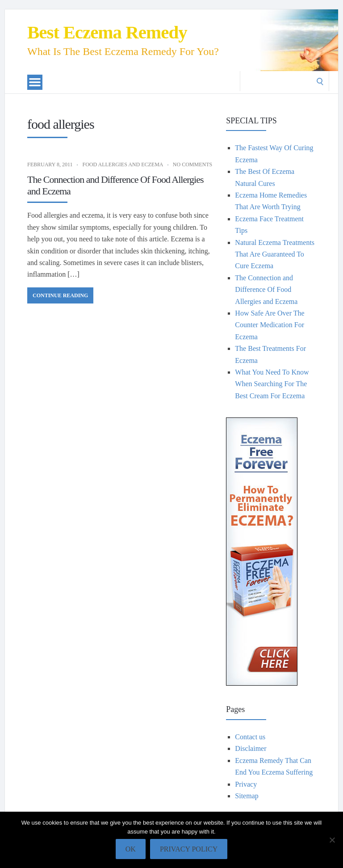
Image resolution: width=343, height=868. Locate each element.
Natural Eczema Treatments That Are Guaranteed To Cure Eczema (275, 254)
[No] (332, 840)
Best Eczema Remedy (107, 32)
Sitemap (247, 796)
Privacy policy (189, 849)
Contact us (250, 737)
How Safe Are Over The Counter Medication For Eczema (270, 325)
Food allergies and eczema (122, 164)
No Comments (192, 164)
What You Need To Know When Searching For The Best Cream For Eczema (272, 384)
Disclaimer (251, 748)
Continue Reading (60, 295)
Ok (131, 849)
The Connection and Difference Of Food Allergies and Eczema (266, 290)
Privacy (246, 784)
